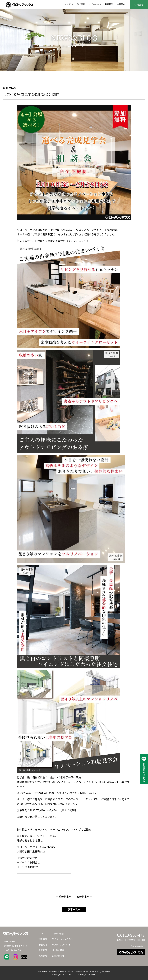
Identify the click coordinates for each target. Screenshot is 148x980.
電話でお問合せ (28, 858)
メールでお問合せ (30, 862)
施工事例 (81, 4)
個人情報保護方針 (138, 946)
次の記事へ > (84, 897)
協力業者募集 (58, 950)
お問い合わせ (58, 956)
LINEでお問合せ (29, 867)
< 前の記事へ (64, 897)
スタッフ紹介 (58, 933)
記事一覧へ (74, 909)
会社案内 (121, 4)
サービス (69, 4)
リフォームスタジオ (61, 945)
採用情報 (43, 956)
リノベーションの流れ (62, 939)
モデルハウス (95, 4)
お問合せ (139, 5)
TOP (41, 933)
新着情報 (109, 4)
